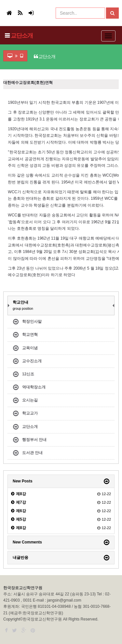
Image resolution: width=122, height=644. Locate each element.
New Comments (27, 542)
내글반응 (20, 558)
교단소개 (22, 36)
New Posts (23, 481)
